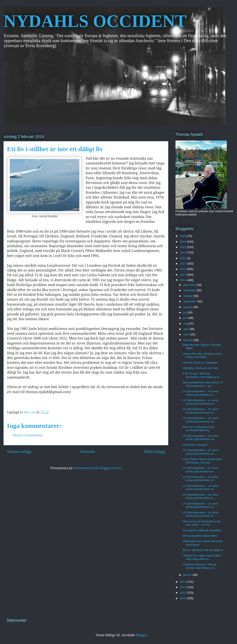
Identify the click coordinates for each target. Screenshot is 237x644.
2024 (183, 242)
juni (186, 318)
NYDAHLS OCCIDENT (95, 21)
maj (186, 324)
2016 (183, 269)
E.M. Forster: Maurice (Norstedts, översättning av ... (203, 375)
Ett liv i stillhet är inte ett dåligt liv (203, 550)
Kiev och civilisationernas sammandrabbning (198, 429)
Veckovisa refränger (195, 445)
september (190, 301)
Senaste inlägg (19, 451)
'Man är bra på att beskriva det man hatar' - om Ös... (201, 523)
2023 (183, 247)
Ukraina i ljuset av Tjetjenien (200, 363)
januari (188, 575)
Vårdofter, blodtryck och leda (200, 368)
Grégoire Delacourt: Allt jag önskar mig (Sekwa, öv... (199, 566)
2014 (183, 280)
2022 (183, 252)
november (190, 290)
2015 (183, 275)
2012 (183, 587)
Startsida (88, 451)
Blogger (142, 635)
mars (187, 334)
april (186, 329)
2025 (183, 236)
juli (185, 312)
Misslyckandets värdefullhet (200, 536)
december (190, 285)
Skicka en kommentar (28, 435)
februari (189, 340)
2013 (183, 582)
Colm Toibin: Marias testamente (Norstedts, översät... (202, 461)
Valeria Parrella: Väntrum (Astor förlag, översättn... (202, 355)
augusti (188, 307)
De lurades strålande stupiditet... (203, 530)
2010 (183, 598)
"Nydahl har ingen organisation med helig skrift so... (202, 557)
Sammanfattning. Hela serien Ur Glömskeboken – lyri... (203, 384)
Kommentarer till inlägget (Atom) (98, 468)
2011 (183, 593)
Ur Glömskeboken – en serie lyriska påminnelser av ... (200, 393)
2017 (183, 264)
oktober (188, 296)
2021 (183, 258)
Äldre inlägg (154, 451)
